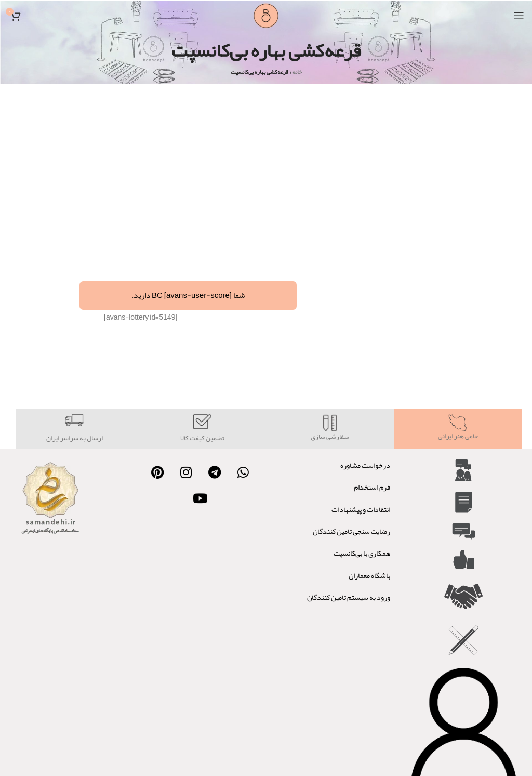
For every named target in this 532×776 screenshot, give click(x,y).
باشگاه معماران (369, 575)
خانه (297, 72)
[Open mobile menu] (519, 16)
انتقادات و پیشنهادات (361, 509)
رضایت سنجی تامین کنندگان (351, 531)
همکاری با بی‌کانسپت (362, 553)
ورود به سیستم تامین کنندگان (349, 597)
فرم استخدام (372, 487)
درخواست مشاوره (365, 465)
